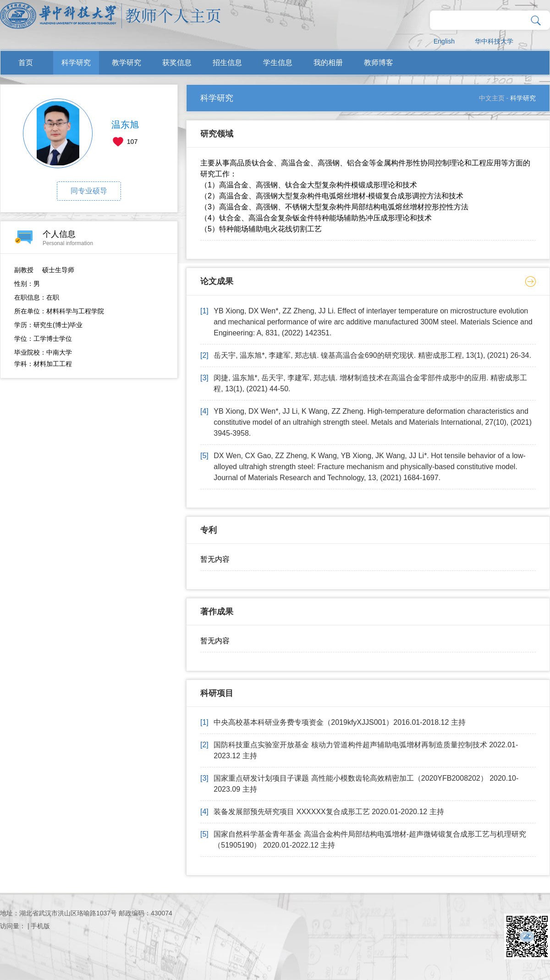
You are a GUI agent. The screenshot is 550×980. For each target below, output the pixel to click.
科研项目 (217, 693)
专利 (209, 530)
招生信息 (227, 63)
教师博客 (379, 63)
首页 (26, 63)
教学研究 (126, 63)
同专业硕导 (89, 191)
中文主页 (492, 98)
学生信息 (278, 63)
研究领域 (217, 134)
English (444, 41)
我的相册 (328, 63)
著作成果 (217, 612)
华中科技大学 (494, 41)
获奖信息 (177, 63)
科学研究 (76, 63)
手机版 (40, 926)
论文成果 (217, 281)
